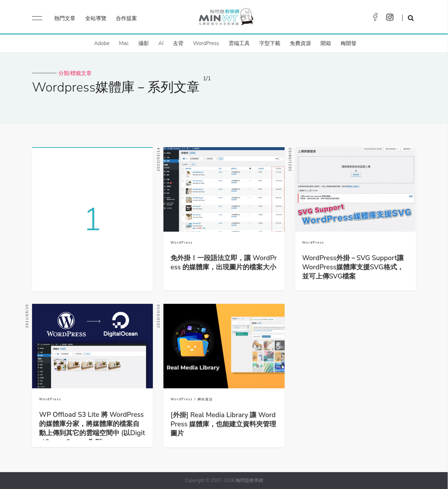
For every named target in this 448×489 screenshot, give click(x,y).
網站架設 (205, 399)
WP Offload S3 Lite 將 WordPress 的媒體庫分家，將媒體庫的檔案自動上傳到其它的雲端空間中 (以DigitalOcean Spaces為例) (92, 428)
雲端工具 (239, 43)
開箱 (326, 43)
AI (161, 43)
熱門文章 (65, 18)
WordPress (206, 43)
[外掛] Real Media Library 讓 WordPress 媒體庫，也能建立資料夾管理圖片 (223, 424)
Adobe (102, 43)
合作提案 (126, 18)
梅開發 (349, 43)
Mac (124, 43)
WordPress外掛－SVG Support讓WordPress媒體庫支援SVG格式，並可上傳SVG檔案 (353, 267)
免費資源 (300, 43)
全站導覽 (96, 18)
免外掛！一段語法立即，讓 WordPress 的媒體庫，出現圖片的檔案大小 (224, 263)
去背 (178, 43)
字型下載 (270, 43)
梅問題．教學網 (226, 18)
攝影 (144, 43)
